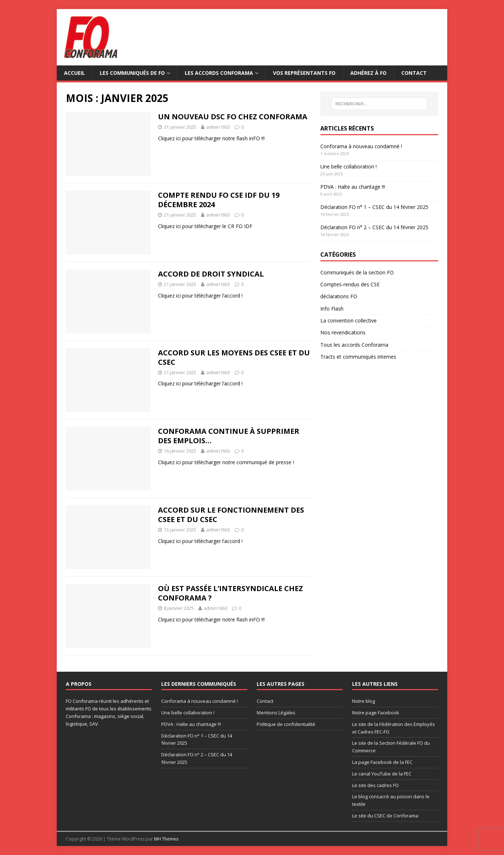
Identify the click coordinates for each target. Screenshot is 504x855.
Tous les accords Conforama (354, 345)
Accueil (74, 73)
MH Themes (166, 839)
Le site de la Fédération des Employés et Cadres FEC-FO (394, 728)
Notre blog (364, 701)
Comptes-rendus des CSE (350, 284)
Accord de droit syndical (211, 274)
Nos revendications (343, 332)
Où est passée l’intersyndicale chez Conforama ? (230, 593)
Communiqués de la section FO (357, 272)
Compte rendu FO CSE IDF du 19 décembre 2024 (219, 200)
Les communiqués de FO (132, 73)
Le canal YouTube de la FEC (382, 774)
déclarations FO (339, 296)
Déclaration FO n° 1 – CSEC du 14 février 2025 (374, 207)
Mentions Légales (276, 713)
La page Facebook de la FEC (382, 762)
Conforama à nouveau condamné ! (361, 146)
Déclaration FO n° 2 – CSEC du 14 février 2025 (374, 227)
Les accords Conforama (219, 73)
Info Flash (332, 309)
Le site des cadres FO (375, 785)
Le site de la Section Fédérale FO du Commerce (391, 747)
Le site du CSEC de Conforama (385, 816)
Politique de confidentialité (286, 724)
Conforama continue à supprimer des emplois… (229, 436)
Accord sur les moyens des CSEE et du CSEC (234, 357)
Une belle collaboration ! (349, 166)
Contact (414, 73)
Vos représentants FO (304, 73)
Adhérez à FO (368, 73)
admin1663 (218, 127)
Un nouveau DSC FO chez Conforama (233, 117)
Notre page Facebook (376, 713)
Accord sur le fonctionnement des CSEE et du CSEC (231, 515)
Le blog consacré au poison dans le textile (391, 800)
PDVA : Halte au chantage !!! (353, 187)
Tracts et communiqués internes (358, 357)
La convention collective (349, 320)
